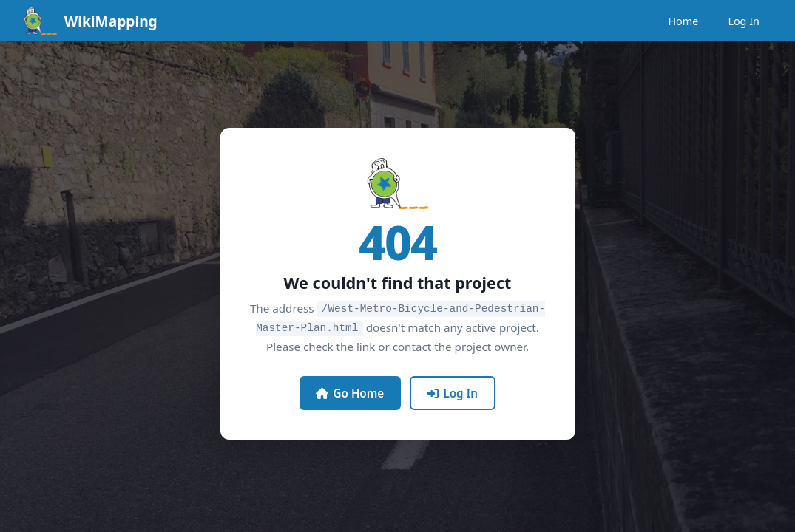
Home (683, 21)
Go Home (350, 392)
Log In (744, 21)
